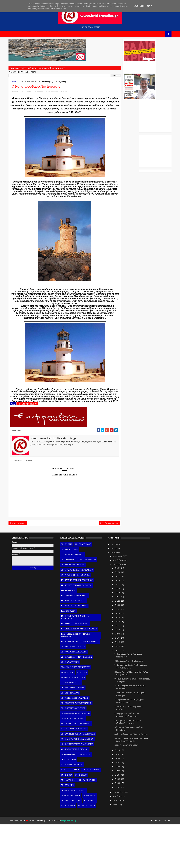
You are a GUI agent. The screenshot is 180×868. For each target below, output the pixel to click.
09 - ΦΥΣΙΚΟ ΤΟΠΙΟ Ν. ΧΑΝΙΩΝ (79, 619)
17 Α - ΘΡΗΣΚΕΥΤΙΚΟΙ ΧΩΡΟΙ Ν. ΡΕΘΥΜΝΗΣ (79, 679)
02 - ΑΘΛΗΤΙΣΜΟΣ (73, 593)
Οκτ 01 (121, 831)
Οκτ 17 (121, 669)
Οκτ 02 (121, 827)
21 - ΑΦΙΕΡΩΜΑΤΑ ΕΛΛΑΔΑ (77, 696)
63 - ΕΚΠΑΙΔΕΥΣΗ (90, 849)
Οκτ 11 (121, 694)
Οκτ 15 (121, 678)
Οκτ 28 (121, 624)
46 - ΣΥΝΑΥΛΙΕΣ (72, 803)
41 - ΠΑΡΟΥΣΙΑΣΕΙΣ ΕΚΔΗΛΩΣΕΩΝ (81, 783)
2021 (116, 592)
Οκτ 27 (121, 628)
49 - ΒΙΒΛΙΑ (70, 819)
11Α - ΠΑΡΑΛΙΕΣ (72, 634)
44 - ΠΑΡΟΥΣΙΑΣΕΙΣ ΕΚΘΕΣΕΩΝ (79, 798)
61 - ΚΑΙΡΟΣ (93, 844)
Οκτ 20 (121, 657)
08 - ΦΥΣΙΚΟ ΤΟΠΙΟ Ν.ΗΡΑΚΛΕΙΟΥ (80, 614)
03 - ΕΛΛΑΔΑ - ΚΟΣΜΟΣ (76, 598)
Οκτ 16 (121, 673)
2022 (116, 588)
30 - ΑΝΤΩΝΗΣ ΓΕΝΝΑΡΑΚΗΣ (78, 742)
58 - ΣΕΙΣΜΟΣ (93, 839)
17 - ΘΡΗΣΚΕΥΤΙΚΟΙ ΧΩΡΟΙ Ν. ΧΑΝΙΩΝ (82, 672)
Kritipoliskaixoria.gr (72, 864)
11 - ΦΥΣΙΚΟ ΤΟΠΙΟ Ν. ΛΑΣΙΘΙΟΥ (80, 629)
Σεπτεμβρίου (122, 836)
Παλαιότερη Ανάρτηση (78, 566)
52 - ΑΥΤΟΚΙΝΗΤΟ (90, 824)
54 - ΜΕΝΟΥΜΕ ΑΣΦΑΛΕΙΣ (77, 834)
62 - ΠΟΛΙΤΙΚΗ (71, 849)
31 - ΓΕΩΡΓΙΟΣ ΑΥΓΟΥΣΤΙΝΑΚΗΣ (79, 747)
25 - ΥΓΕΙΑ (85, 716)
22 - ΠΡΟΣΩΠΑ (71, 701)
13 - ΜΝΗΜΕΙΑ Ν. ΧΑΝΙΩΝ (31, 84)
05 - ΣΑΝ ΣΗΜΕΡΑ (91, 603)
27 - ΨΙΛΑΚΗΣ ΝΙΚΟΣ (74, 726)
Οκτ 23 (121, 645)
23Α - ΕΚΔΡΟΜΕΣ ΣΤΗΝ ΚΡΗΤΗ (79, 711)
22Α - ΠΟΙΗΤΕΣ (88, 701)
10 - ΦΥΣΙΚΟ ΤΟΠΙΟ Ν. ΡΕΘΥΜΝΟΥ (80, 624)
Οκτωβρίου (121, 608)
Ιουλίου (119, 844)
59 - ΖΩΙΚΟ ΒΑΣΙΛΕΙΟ (74, 844)
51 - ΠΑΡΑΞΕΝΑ (72, 824)
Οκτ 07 (121, 806)
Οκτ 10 (121, 794)
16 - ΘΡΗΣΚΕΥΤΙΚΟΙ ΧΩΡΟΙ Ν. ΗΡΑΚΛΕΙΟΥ (78, 661)
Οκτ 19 (121, 661)
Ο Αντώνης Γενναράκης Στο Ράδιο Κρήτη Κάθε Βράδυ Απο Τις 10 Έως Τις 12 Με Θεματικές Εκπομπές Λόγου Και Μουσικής (108, 69)
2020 (116, 596)
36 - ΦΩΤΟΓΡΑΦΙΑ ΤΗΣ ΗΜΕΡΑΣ (79, 767)
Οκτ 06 (121, 810)
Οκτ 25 (121, 636)
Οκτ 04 (121, 819)
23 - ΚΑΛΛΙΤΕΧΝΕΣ (73, 706)
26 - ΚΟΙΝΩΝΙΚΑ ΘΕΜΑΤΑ (76, 721)
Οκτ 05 (121, 814)
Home (17, 84)
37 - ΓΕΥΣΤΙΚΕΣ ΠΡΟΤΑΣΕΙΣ (77, 772)
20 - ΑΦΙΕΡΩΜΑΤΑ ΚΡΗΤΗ (76, 690)
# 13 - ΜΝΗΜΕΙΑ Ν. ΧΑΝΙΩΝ (31, 445)
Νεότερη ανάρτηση (21, 566)
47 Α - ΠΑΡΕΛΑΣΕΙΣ (73, 813)
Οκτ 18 (121, 665)
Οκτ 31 (121, 612)
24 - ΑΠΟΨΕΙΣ (71, 716)
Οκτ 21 (121, 653)
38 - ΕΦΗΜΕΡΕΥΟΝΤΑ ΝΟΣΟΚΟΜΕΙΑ (81, 778)
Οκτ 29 (121, 620)
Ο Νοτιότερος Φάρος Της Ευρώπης (132, 705)
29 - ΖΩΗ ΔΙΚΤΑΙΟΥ (73, 737)
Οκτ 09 (121, 798)
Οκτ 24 (121, 641)
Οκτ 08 (121, 802)
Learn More (139, 6)
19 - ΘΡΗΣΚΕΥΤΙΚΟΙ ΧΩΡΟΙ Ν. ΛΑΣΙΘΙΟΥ (83, 685)
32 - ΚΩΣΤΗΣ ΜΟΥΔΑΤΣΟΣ (76, 752)
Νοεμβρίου (121, 604)
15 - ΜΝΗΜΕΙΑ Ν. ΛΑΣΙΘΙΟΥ (77, 649)
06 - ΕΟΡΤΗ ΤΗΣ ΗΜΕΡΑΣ (76, 608)
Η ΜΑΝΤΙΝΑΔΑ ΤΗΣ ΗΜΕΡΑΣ (130, 789)
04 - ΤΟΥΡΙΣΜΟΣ (72, 603)
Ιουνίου (119, 848)
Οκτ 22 (121, 649)
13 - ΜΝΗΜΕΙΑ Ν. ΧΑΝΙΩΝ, (65, 94)
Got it (150, 6)
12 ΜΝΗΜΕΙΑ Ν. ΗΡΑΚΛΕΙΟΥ (78, 639)
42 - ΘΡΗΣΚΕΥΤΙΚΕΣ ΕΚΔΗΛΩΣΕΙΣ (80, 788)
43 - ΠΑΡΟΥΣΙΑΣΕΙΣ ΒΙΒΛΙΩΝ (78, 793)
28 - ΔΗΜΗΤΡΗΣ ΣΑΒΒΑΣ (76, 731)
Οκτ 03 (121, 823)
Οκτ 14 (121, 682)
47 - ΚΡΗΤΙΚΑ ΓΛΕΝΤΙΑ (75, 808)
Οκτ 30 (121, 616)
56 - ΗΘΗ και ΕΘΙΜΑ (74, 839)
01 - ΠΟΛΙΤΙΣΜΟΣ (86, 588)
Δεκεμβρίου (121, 600)
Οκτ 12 (121, 690)
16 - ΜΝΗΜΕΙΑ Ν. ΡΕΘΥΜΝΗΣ (78, 667)
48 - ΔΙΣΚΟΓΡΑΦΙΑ (94, 813)
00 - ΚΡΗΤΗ (70, 588)
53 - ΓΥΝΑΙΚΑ (71, 829)
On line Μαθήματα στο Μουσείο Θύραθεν (135, 778)
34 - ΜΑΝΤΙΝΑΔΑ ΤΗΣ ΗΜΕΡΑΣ (79, 757)
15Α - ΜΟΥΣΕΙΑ (72, 655)
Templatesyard (41, 864)
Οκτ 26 (121, 632)
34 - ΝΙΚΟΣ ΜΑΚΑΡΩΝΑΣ (76, 762)
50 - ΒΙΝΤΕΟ (84, 819)
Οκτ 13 (121, 686)
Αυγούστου (121, 840)
